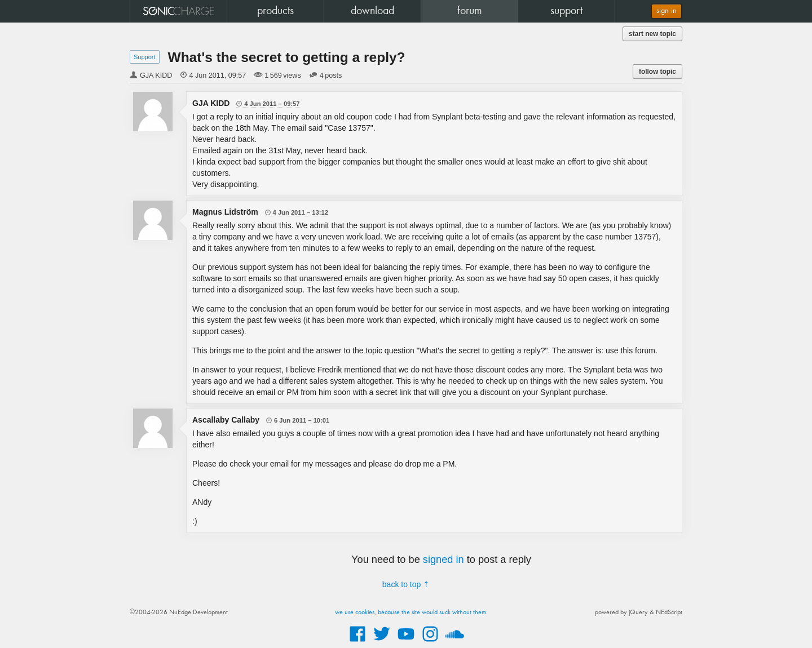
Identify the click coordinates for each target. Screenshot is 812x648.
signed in (443, 560)
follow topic (657, 72)
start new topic (652, 34)
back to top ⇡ (406, 584)
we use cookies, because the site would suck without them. (411, 613)
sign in (667, 11)
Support (145, 57)
